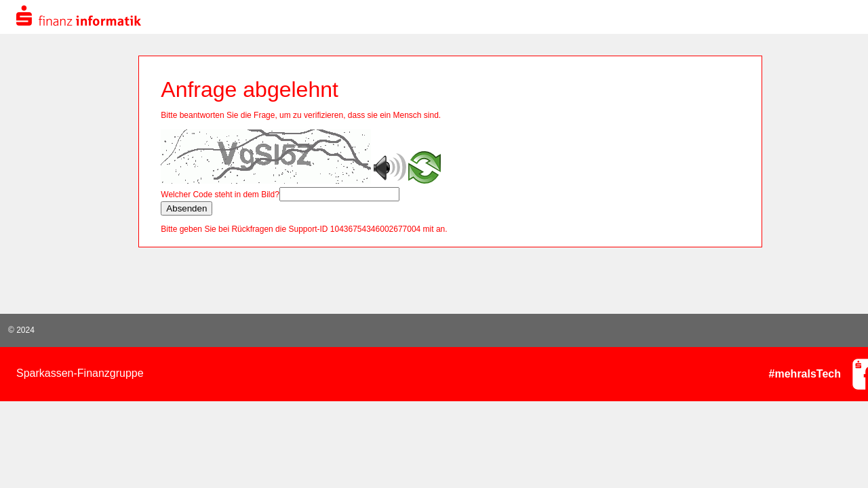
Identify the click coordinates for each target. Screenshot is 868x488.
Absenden (186, 208)
